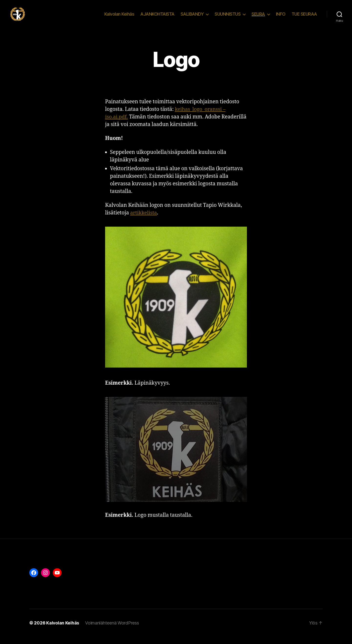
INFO (281, 18)
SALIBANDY (192, 18)
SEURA (258, 18)
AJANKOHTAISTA (157, 18)
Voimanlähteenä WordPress (112, 630)
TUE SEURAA (304, 18)
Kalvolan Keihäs (119, 18)
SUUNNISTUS (228, 18)
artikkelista (144, 220)
